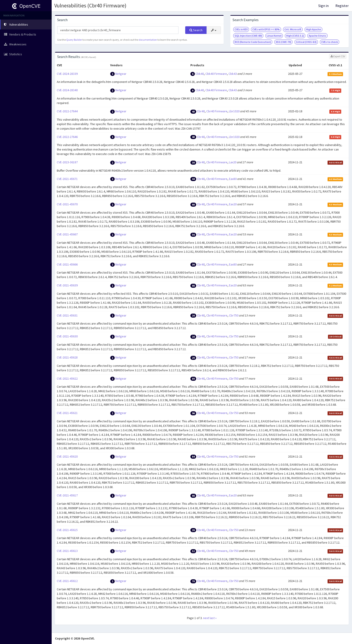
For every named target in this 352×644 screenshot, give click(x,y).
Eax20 (233, 204)
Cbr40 (201, 111)
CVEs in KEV (241, 29)
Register (342, 6)
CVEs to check (330, 42)
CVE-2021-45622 (67, 378)
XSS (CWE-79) (283, 42)
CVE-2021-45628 (67, 357)
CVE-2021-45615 (67, 530)
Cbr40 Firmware (217, 111)
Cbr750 (234, 315)
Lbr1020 (234, 111)
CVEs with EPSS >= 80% (266, 29)
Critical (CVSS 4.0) (306, 42)
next (206, 618)
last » (213, 618)
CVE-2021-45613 (67, 551)
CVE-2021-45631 (67, 315)
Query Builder (74, 40)
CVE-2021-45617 (67, 495)
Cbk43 (233, 74)
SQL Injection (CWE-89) (248, 36)
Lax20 (233, 162)
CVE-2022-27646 (67, 137)
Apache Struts (317, 36)
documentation (148, 40)
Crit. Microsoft (293, 29)
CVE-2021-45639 (67, 285)
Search (196, 30)
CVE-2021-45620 (67, 456)
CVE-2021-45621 (67, 413)
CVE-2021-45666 (67, 264)
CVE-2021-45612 (67, 581)
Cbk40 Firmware (216, 74)
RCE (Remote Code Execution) (253, 42)
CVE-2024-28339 (67, 74)
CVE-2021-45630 (67, 336)
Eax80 (233, 179)
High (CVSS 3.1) (295, 36)
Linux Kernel (274, 36)
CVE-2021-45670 (67, 204)
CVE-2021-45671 (67, 179)
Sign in (323, 6)
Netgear (121, 74)
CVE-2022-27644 (67, 111)
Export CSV (338, 56)
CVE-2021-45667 (67, 234)
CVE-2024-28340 (67, 90)
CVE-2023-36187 (67, 162)
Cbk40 (200, 74)
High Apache (313, 29)
